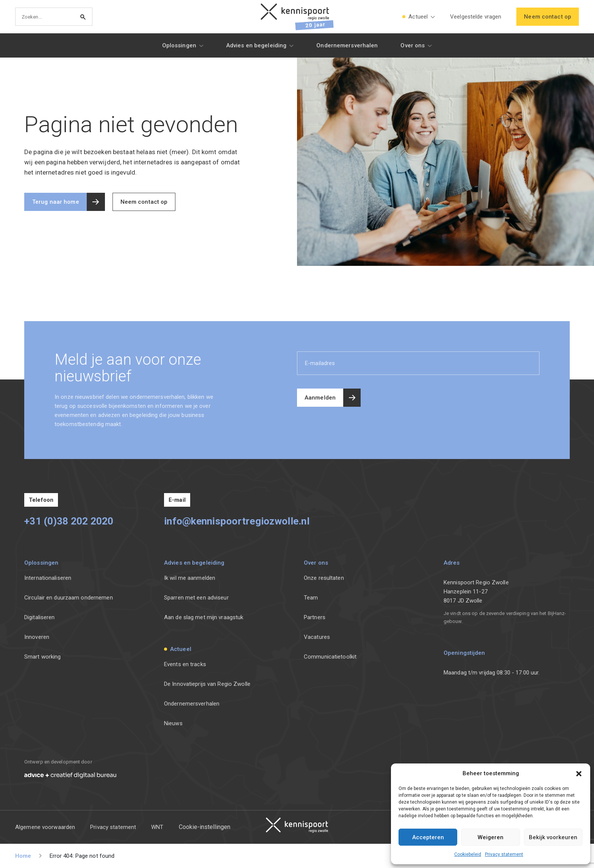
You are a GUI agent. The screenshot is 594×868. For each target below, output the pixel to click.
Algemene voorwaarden (45, 827)
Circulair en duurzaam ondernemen (69, 598)
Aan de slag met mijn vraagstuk (204, 617)
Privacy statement (504, 854)
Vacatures (317, 637)
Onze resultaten (324, 578)
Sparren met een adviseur (196, 598)
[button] (579, 773)
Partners (315, 617)
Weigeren (491, 837)
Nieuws (173, 723)
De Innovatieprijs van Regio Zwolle (207, 684)
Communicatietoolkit (330, 657)
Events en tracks (185, 664)
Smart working (42, 657)
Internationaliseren (48, 578)
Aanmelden (320, 398)
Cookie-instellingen (205, 827)
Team (311, 598)
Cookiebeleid (468, 854)
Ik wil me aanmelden (190, 578)
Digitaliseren (39, 617)
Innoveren (37, 637)
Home (23, 856)
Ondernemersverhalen (192, 704)
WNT (157, 827)
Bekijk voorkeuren (553, 837)
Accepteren (428, 837)
